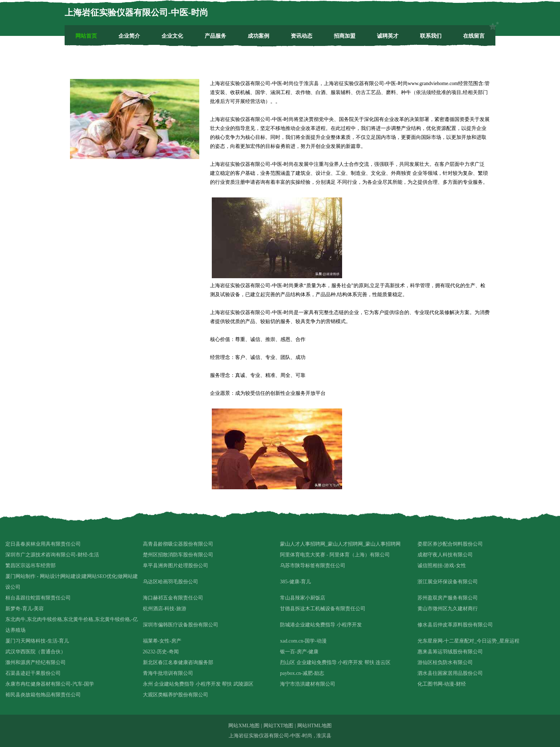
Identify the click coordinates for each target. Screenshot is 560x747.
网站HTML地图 (314, 726)
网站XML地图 (244, 726)
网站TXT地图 (278, 726)
